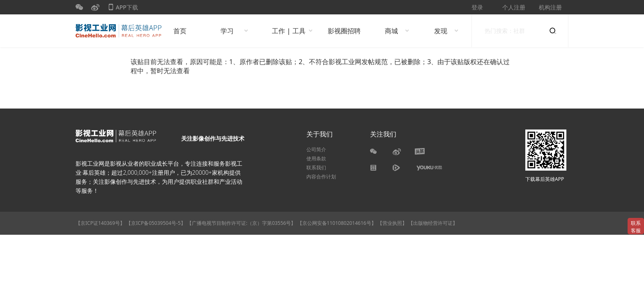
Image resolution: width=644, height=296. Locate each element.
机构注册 (550, 7)
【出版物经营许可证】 (433, 223)
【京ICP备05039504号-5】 (156, 223)
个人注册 (514, 7)
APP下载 (123, 9)
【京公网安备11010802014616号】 (337, 223)
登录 (477, 7)
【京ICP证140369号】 (100, 223)
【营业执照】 (392, 223)
